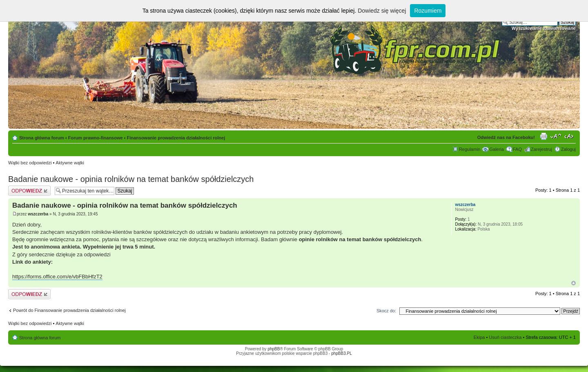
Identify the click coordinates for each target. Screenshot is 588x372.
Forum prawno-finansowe (96, 138)
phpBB (274, 349)
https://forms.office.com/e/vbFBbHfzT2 (57, 277)
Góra (574, 283)
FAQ (517, 149)
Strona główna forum (42, 138)
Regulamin (470, 149)
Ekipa (479, 337)
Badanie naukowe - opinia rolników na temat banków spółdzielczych (131, 179)
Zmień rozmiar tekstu (556, 136)
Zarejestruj (541, 149)
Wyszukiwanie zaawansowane (544, 28)
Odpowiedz (29, 191)
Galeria (496, 149)
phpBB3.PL (342, 353)
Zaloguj (568, 149)
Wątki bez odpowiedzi (30, 163)
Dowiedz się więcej (382, 11)
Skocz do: (386, 311)
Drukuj (543, 136)
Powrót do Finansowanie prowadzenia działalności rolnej (69, 310)
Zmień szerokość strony (570, 136)
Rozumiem (428, 11)
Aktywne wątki (70, 163)
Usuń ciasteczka (505, 337)
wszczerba (38, 214)
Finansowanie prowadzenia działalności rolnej (176, 138)
